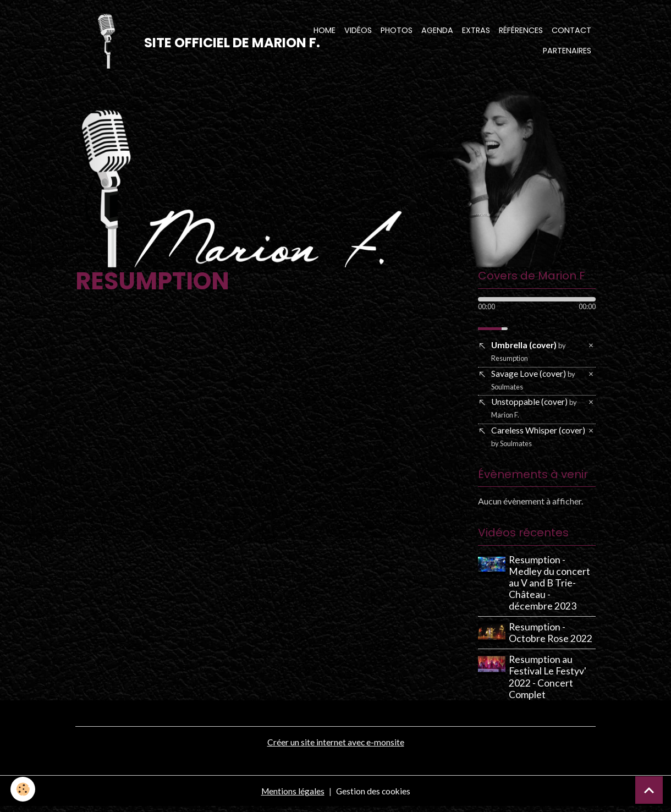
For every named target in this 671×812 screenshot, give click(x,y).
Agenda (437, 31)
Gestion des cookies (373, 796)
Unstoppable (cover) (535, 412)
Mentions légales (292, 796)
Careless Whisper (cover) (538, 441)
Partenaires (567, 52)
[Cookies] (23, 789)
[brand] (182, 42)
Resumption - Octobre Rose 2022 (552, 639)
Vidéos (358, 31)
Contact (571, 31)
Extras (476, 31)
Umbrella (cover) (530, 353)
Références (521, 31)
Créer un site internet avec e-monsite (335, 747)
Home (324, 31)
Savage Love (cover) (533, 383)
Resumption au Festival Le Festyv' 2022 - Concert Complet (549, 683)
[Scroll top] (649, 790)
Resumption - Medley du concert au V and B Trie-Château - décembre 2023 (551, 588)
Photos (397, 31)
